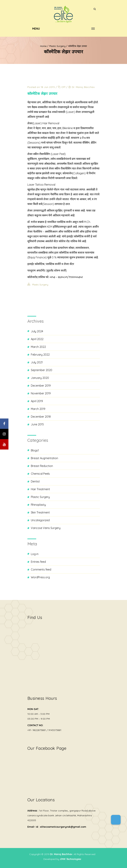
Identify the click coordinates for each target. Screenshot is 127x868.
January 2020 (40, 378)
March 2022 (38, 347)
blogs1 (35, 450)
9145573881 (55, 730)
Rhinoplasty (38, 505)
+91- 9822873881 (37, 730)
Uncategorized (40, 520)
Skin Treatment (40, 512)
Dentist (35, 481)
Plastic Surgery (57, 46)
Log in (35, 554)
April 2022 (37, 339)
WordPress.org (40, 577)
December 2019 (41, 386)
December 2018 (41, 417)
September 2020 (42, 370)
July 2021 (37, 362)
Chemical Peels (40, 474)
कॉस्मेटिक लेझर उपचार (78, 46)
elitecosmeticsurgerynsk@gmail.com (63, 827)
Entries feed (38, 562)
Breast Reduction (42, 466)
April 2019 (37, 401)
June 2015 (37, 424)
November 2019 (41, 393)
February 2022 (40, 355)
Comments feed (41, 569)
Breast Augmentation (44, 458)
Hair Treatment (40, 489)
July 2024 (37, 331)
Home (43, 46)
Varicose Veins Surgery (46, 528)
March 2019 (38, 409)
